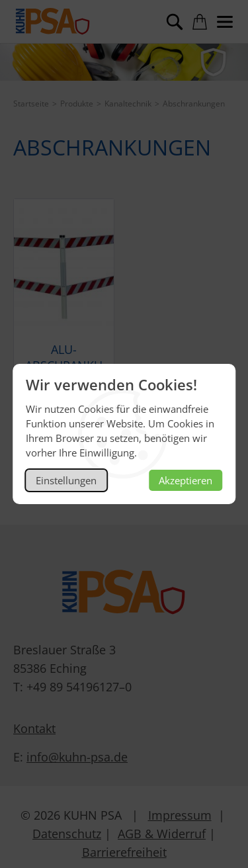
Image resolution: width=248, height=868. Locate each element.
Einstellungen (66, 480)
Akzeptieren (186, 480)
